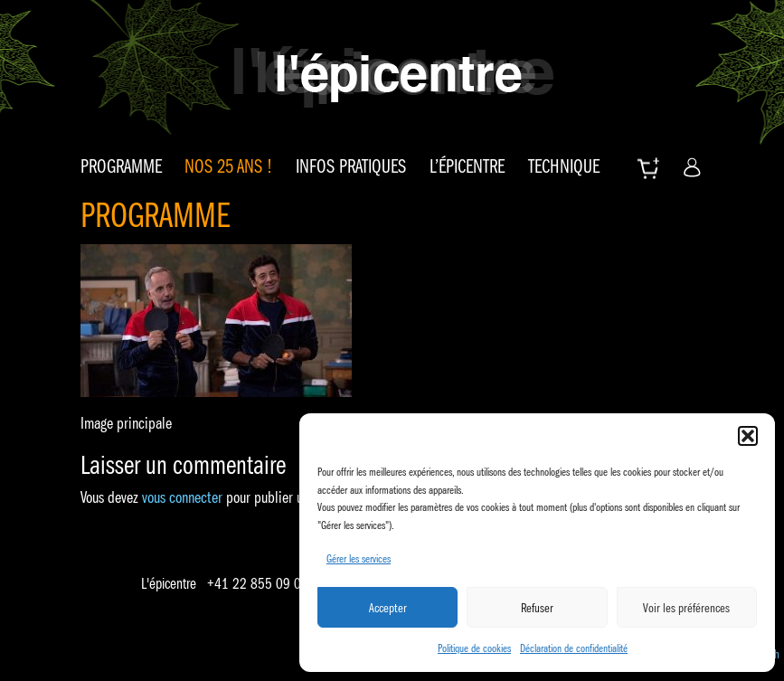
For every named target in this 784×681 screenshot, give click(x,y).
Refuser (537, 608)
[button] (748, 436)
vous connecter (182, 497)
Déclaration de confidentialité (574, 648)
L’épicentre (467, 166)
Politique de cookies (474, 648)
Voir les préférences (686, 608)
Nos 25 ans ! (228, 166)
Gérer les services (359, 558)
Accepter (388, 608)
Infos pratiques (351, 166)
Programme (121, 166)
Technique (564, 166)
